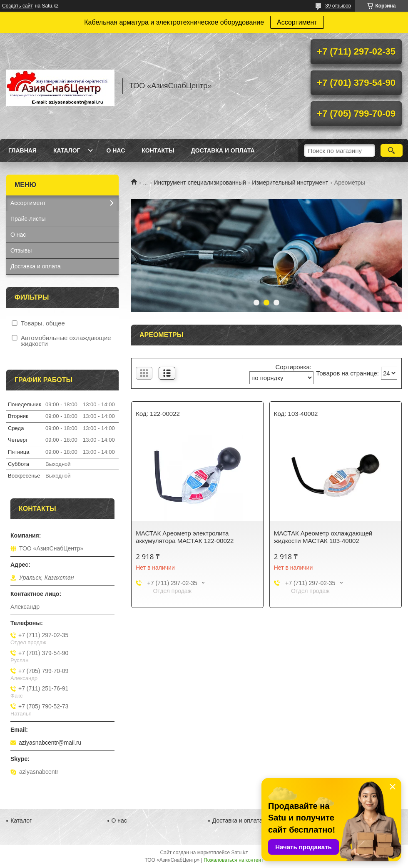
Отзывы (21, 250)
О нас (116, 150)
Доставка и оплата (223, 150)
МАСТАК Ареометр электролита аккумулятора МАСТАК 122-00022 (185, 537)
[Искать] (392, 150)
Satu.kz (239, 853)
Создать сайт (17, 6)
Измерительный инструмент (290, 183)
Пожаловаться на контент (233, 860)
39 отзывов (338, 6)
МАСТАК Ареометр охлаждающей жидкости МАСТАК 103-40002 (323, 537)
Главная (22, 150)
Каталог (67, 150)
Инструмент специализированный (200, 183)
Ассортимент (297, 22)
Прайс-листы (28, 219)
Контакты (158, 150)
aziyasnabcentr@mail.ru (50, 743)
